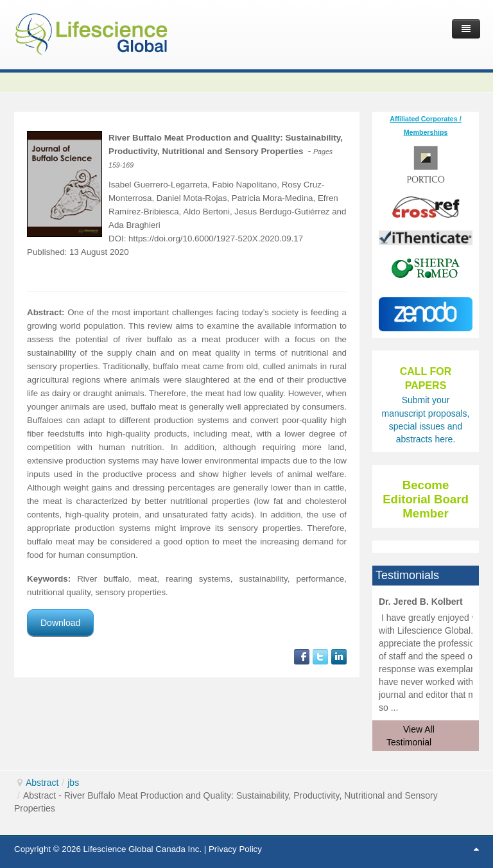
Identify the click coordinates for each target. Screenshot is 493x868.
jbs (73, 783)
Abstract (42, 783)
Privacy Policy (235, 849)
